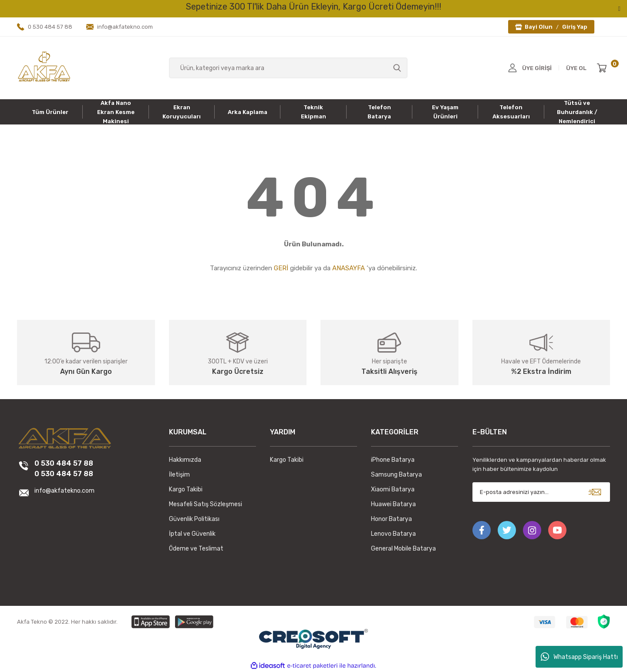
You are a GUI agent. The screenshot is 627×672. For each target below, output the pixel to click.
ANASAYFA (349, 268)
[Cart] (603, 68)
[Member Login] (512, 68)
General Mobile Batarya (403, 549)
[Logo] (44, 67)
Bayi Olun (539, 27)
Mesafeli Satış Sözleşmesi (206, 504)
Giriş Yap (575, 27)
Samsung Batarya (396, 475)
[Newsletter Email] (541, 492)
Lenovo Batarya (393, 534)
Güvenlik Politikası (194, 519)
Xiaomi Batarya (393, 489)
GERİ (281, 268)
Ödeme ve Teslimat (196, 549)
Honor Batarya (391, 519)
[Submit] (595, 492)
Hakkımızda (185, 460)
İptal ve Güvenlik (192, 534)
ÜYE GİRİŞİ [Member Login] (537, 68)
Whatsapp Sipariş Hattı (579, 657)
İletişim (179, 475)
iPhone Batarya (393, 460)
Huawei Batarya (393, 504)
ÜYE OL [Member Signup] (576, 68)
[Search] (288, 68)
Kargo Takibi (186, 489)
